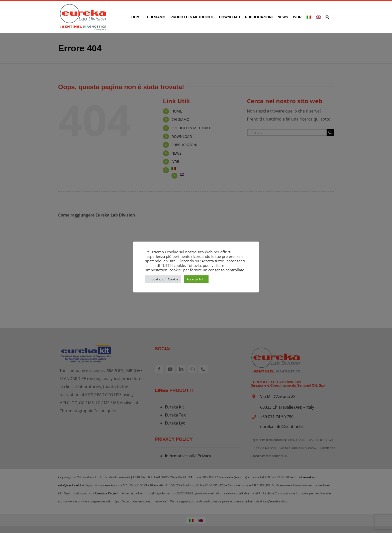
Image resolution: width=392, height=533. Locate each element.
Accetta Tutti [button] (196, 279)
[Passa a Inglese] (318, 17)
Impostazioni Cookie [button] (163, 279)
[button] (327, 17)
